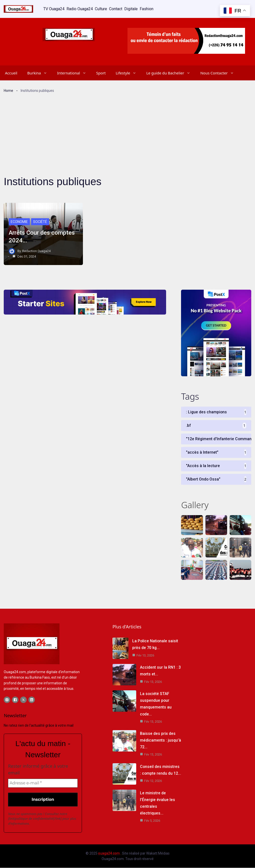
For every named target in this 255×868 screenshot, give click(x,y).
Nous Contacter (220, 73)
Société (40, 222)
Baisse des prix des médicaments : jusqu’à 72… (160, 740)
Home (8, 90)
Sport (101, 73)
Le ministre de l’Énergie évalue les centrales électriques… (161, 800)
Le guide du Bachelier (171, 73)
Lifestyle (128, 73)
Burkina (40, 73)
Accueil (11, 73)
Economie (19, 222)
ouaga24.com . (110, 853)
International (74, 73)
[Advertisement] (127, 130)
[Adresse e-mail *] (43, 783)
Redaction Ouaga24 (36, 251)
